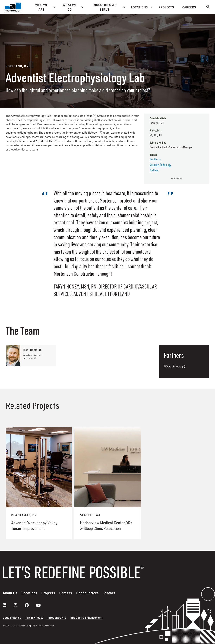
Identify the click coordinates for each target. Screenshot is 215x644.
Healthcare (155, 159)
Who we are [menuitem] (41, 7)
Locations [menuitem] (139, 7)
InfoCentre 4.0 (57, 618)
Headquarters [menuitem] (87, 593)
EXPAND (177, 178)
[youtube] (38, 605)
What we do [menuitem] (69, 7)
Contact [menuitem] (109, 593)
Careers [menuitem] (189, 7)
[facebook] (30, 605)
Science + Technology (160, 165)
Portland (154, 170)
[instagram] (19, 605)
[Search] (208, 7)
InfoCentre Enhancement (86, 618)
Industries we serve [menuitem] (105, 7)
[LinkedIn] (8, 605)
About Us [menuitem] (10, 593)
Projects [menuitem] (166, 7)
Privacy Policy (34, 618)
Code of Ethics (12, 618)
